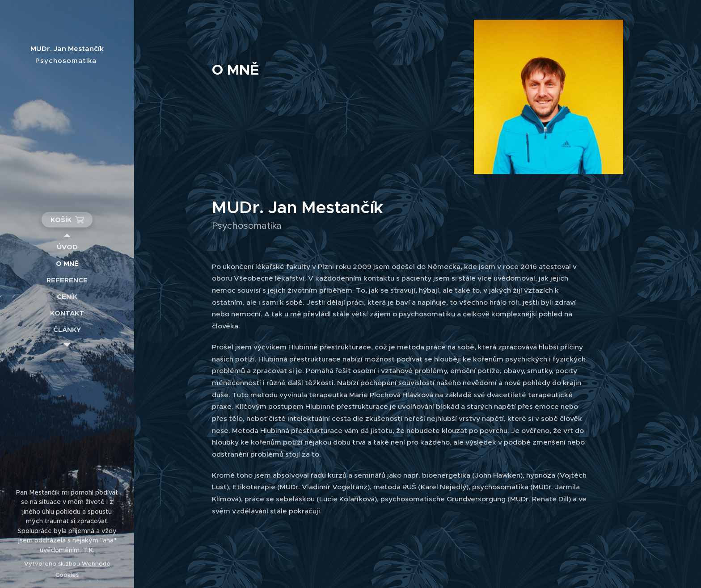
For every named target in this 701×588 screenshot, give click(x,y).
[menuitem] (67, 247)
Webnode (96, 564)
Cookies (67, 575)
